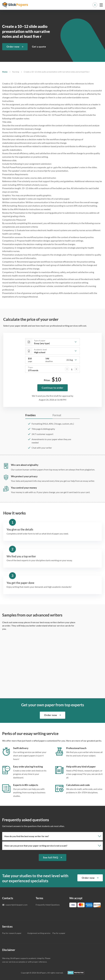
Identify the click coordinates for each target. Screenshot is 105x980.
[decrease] (67, 369)
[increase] (76, 369)
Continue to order (52, 388)
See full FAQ (51, 857)
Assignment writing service (39, 933)
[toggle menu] (101, 5)
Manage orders (95, 5)
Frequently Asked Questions (48, 905)
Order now (13, 47)
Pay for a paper (59, 933)
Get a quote (39, 47)
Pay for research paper (12, 933)
